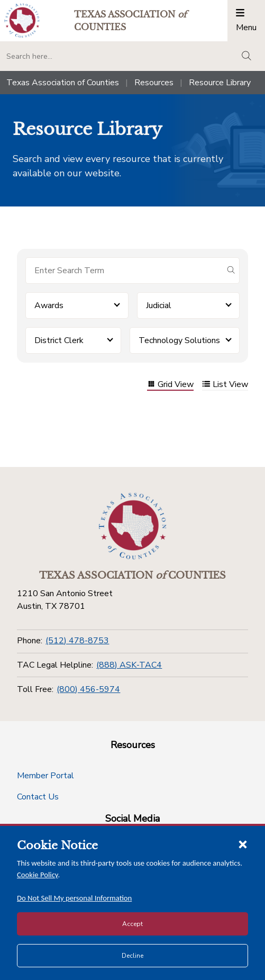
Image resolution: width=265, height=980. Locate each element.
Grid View (170, 385)
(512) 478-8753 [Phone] (77, 641)
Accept (132, 924)
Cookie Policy (38, 875)
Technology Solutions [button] (179, 340)
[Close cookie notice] (243, 844)
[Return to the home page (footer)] (133, 526)
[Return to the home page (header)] (22, 20)
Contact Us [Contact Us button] (38, 797)
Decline (132, 956)
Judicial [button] (159, 305)
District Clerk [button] (59, 340)
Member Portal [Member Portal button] (45, 776)
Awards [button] (49, 305)
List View (225, 385)
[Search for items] (124, 271)
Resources (154, 83)
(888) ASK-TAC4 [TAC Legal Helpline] (129, 665)
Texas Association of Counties (63, 83)
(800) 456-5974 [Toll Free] (88, 689)
